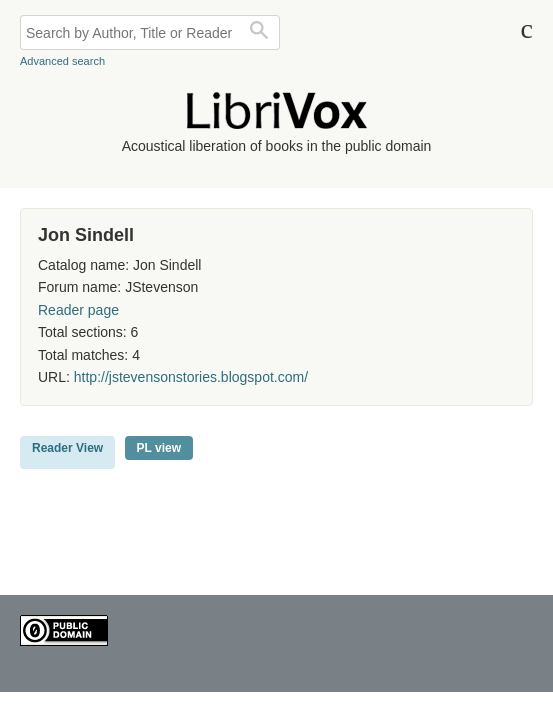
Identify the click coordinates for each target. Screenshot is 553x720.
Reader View (67, 448)
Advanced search (62, 61)
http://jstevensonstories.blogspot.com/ (191, 377)
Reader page (78, 310)
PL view (159, 448)
